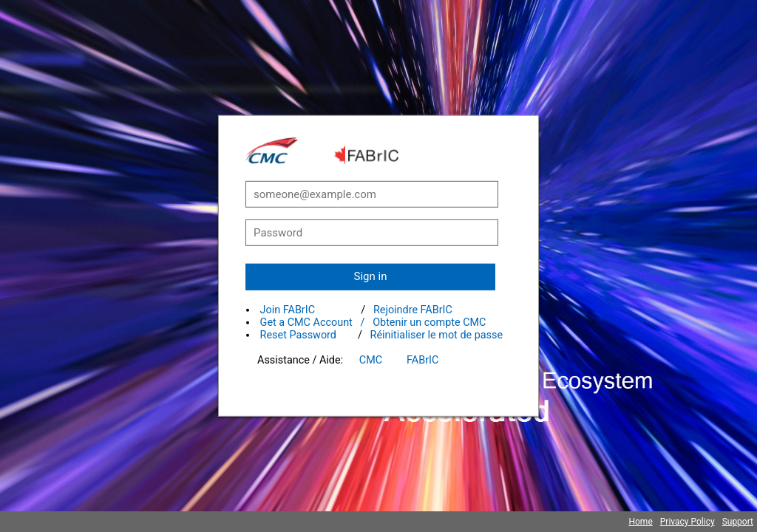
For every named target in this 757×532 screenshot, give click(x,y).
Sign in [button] (371, 276)
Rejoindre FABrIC (413, 310)
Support (738, 522)
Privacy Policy (688, 522)
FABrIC (422, 360)
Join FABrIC (288, 310)
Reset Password (298, 335)
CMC (371, 360)
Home (640, 522)
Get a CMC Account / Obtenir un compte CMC (373, 323)
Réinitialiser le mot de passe (437, 335)
